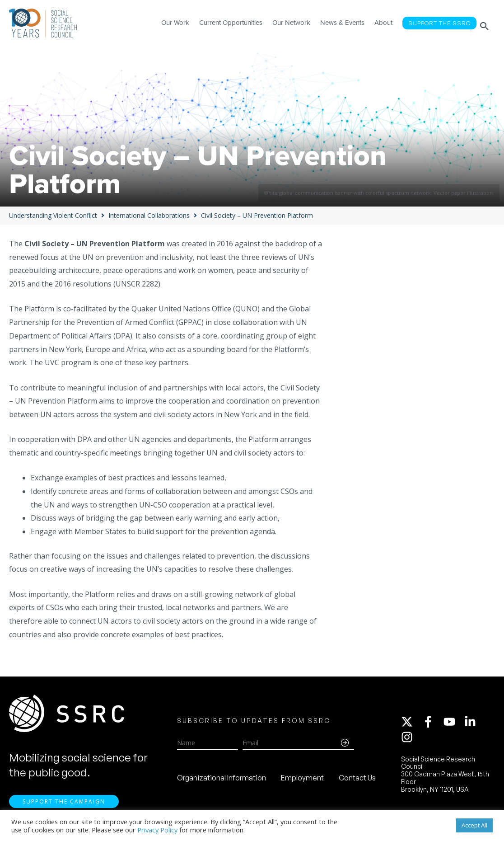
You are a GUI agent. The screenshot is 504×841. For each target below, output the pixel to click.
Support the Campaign (64, 805)
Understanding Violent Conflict (53, 215)
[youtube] (453, 724)
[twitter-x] (411, 724)
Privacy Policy (157, 830)
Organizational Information (222, 780)
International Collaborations (149, 215)
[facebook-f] (432, 724)
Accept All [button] (474, 825)
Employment (302, 780)
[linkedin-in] (474, 724)
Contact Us (357, 780)
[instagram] (409, 739)
